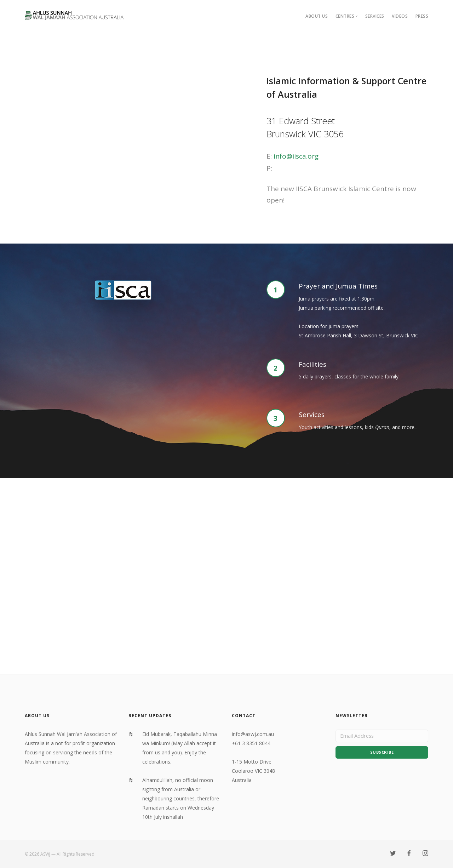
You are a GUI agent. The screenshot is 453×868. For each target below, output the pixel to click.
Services (375, 16)
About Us (317, 16)
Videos (400, 16)
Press (422, 16)
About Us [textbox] (37, 716)
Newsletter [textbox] (352, 716)
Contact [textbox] (244, 716)
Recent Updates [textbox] (150, 716)
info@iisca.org (296, 156)
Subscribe (382, 754)
